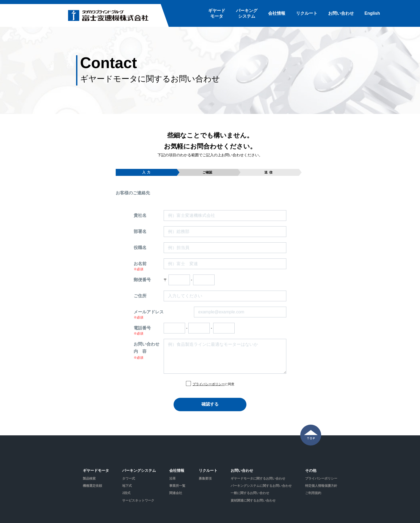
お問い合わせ (341, 13)
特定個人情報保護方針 (321, 486)
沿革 (172, 479)
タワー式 (129, 479)
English (372, 13)
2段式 (126, 493)
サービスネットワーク (138, 500)
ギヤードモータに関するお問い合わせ (258, 479)
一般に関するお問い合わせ (250, 493)
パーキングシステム (247, 13)
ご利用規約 (313, 493)
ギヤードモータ (217, 13)
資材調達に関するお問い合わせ (253, 500)
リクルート (307, 13)
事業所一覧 (177, 486)
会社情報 (277, 13)
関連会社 (176, 493)
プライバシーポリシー (209, 384)
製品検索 (89, 479)
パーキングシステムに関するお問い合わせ (261, 486)
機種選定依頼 (92, 486)
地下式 (127, 486)
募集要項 (205, 479)
